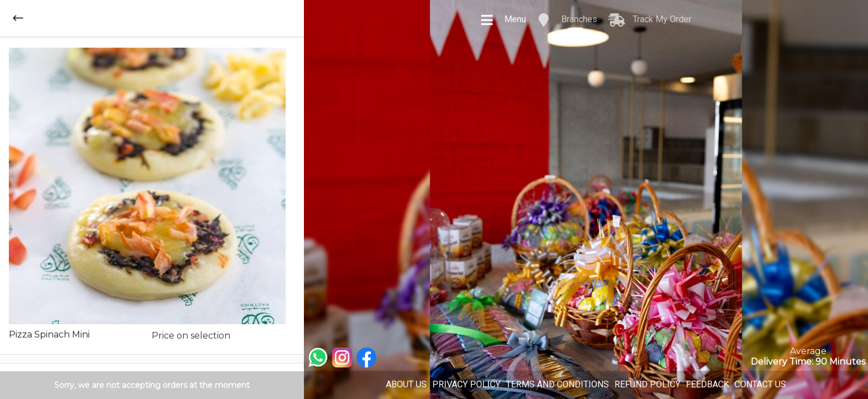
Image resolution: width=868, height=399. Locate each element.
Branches (567, 20)
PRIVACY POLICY (466, 384)
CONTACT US (760, 384)
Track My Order (650, 20)
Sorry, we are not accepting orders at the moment (152, 385)
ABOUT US (406, 384)
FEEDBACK (707, 384)
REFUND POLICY (647, 384)
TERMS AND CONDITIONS (557, 384)
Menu (503, 20)
